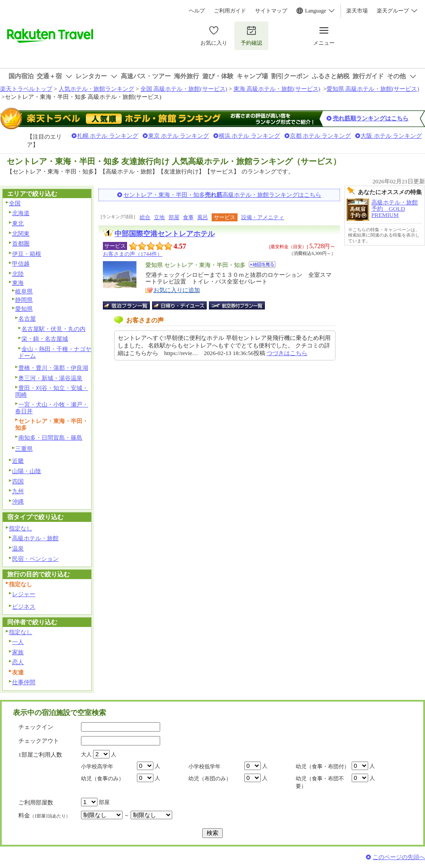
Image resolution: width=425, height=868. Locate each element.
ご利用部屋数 (36, 802)
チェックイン (36, 727)
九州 (18, 491)
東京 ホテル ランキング (179, 136)
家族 (18, 652)
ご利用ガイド (230, 11)
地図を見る (262, 265)
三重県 (24, 449)
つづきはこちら (287, 353)
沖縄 (18, 502)
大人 (86, 754)
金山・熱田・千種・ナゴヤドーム (55, 352)
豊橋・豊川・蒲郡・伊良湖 (53, 368)
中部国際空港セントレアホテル (165, 234)
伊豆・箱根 (27, 254)
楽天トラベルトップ (26, 89)
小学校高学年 (97, 766)
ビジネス (24, 607)
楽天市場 (357, 11)
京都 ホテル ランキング (321, 136)
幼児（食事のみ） (102, 779)
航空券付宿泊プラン (237, 305)
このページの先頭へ (399, 857)
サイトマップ (271, 11)
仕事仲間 (24, 682)
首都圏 (21, 243)
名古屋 (27, 319)
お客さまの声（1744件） (133, 254)
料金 (44, 815)
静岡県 (24, 300)
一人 (18, 642)
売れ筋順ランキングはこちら (371, 118)
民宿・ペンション (35, 559)
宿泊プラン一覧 (131, 305)
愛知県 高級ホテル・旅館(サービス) (373, 89)
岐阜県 (24, 291)
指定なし (21, 528)
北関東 (21, 234)
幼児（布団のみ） (210, 779)
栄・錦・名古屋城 (45, 339)
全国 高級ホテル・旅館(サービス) (184, 89)
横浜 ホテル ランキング (249, 136)
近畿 (18, 461)
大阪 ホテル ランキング (391, 136)
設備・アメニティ (263, 217)
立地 (159, 217)
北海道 (21, 213)
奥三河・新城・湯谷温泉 (50, 378)
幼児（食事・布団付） (323, 766)
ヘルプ (197, 11)
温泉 (18, 548)
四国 (18, 481)
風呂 (203, 217)
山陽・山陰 (27, 471)
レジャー (24, 594)
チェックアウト (39, 741)
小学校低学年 (204, 766)
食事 (188, 217)
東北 (18, 223)
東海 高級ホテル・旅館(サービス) (277, 89)
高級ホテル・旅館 (35, 538)
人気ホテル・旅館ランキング (96, 89)
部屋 (174, 217)
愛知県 (24, 309)
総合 (145, 217)
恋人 (18, 662)
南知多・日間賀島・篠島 (50, 438)
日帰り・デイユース (180, 305)
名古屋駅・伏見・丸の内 (53, 329)
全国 (15, 203)
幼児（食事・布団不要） (320, 782)
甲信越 (21, 264)
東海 (18, 283)
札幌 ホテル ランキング (108, 136)
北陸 (18, 274)
